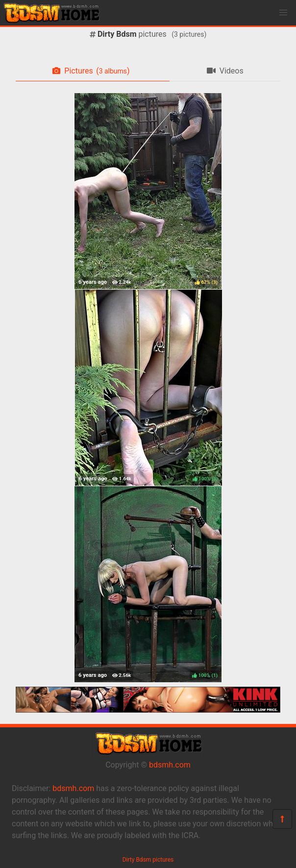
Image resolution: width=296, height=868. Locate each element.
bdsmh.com (170, 765)
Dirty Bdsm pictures (148, 860)
